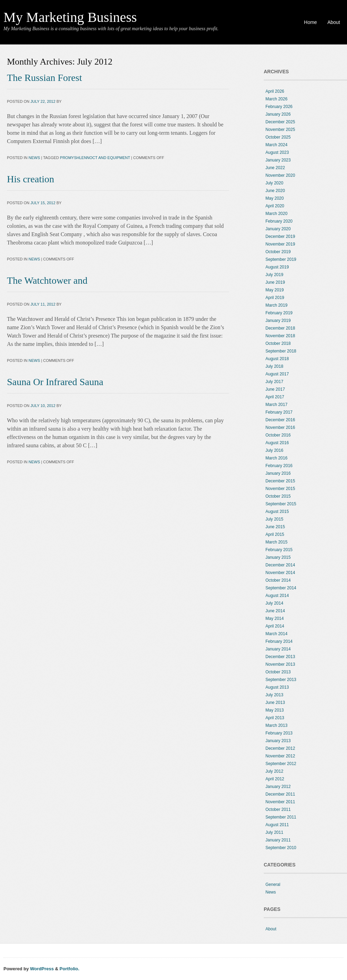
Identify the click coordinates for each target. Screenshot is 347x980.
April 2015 (275, 534)
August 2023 (277, 152)
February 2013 (279, 733)
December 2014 (280, 565)
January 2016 (278, 473)
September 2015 (281, 504)
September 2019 (281, 259)
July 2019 (274, 275)
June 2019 (275, 282)
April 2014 (275, 626)
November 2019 (280, 244)
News (34, 158)
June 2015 (275, 527)
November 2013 (280, 664)
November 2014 (280, 573)
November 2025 (280, 130)
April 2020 (275, 206)
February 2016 (279, 466)
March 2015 (276, 542)
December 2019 (280, 236)
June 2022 (275, 168)
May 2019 (275, 290)
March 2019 (276, 305)
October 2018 (278, 343)
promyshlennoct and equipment (95, 158)
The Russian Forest (44, 78)
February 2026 (279, 107)
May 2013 (275, 710)
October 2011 (278, 809)
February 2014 (279, 641)
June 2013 (275, 703)
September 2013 (281, 680)
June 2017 (275, 389)
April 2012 (275, 779)
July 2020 (274, 183)
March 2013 (276, 725)
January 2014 (278, 649)
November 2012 (280, 756)
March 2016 (276, 458)
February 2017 (279, 412)
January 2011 (278, 840)
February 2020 (279, 221)
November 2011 (280, 802)
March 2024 (276, 145)
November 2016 (280, 427)
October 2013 (278, 672)
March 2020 (276, 214)
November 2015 (280, 489)
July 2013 (274, 695)
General (273, 885)
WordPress (42, 969)
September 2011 (281, 817)
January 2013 (278, 741)
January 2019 (278, 321)
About (334, 22)
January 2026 (278, 114)
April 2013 (275, 718)
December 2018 (280, 328)
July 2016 (274, 450)
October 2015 (278, 496)
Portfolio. (70, 969)
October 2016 (278, 435)
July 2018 (274, 366)
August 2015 (277, 512)
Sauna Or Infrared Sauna (55, 382)
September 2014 (281, 588)
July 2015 (274, 519)
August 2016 (277, 443)
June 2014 (275, 611)
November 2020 (280, 175)
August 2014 (277, 596)
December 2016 (280, 420)
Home (310, 22)
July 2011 (274, 832)
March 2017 (276, 405)
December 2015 (280, 481)
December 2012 (280, 748)
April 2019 (275, 298)
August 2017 (277, 374)
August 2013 (277, 687)
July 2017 (274, 382)
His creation (31, 179)
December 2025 (280, 122)
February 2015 (279, 550)
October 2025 (278, 137)
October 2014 (278, 580)
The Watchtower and (47, 280)
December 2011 (280, 794)
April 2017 (275, 397)
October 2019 (278, 252)
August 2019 (277, 267)
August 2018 (277, 359)
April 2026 (275, 91)
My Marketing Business (70, 17)
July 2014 (274, 603)
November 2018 (280, 336)
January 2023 (278, 160)
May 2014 (275, 618)
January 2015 (278, 557)
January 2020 (278, 229)
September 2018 (281, 351)
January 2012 (278, 787)
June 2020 (275, 191)
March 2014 (276, 634)
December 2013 (280, 657)
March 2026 (276, 99)
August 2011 (277, 825)
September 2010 (281, 848)
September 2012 (281, 764)
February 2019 (279, 313)
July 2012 (274, 771)
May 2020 (275, 198)
